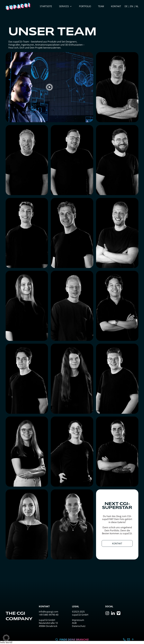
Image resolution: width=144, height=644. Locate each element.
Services (66, 6)
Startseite (46, 6)
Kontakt (116, 6)
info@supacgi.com (49, 612)
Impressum (78, 620)
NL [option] (137, 6)
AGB (74, 623)
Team (101, 6)
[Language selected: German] (131, 7)
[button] (6, 638)
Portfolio (85, 6)
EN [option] (132, 6)
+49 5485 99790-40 (49, 615)
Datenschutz (79, 626)
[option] (130, 6)
